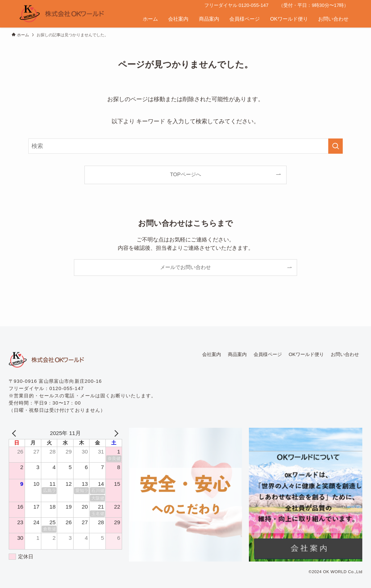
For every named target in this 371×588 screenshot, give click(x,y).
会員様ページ (245, 19)
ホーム (150, 19)
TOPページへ (185, 174)
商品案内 (209, 19)
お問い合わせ (333, 19)
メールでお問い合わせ (185, 267)
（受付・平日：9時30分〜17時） (314, 5)
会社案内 (178, 19)
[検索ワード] (185, 146)
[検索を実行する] (335, 146)
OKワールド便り (289, 19)
